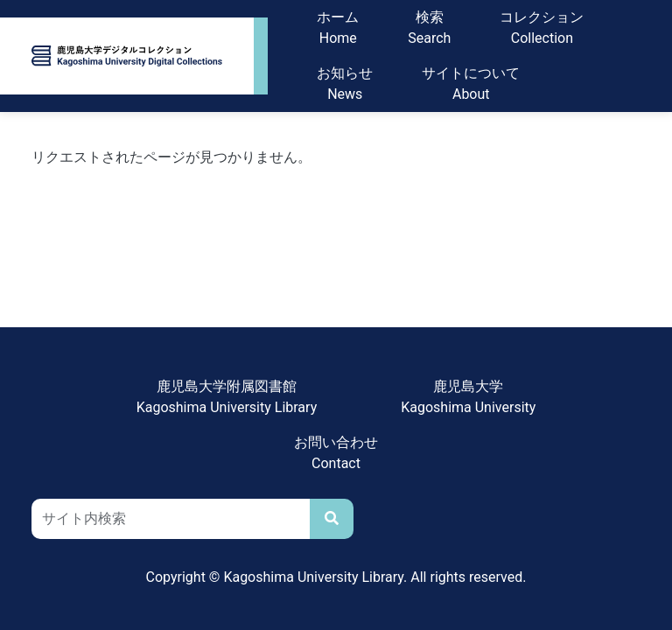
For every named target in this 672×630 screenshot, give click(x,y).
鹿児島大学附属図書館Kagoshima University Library (227, 397)
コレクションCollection (542, 28)
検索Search (429, 28)
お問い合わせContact (336, 453)
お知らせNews (345, 84)
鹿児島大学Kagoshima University (468, 397)
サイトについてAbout (471, 84)
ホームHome (338, 28)
